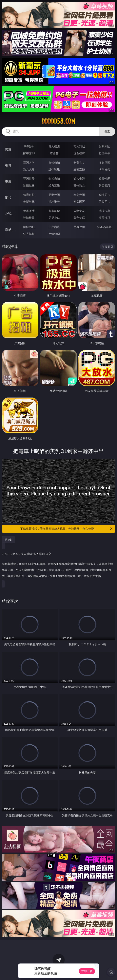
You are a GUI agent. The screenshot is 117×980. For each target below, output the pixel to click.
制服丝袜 (29, 185)
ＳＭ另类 (104, 169)
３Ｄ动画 (104, 162)
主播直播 (79, 169)
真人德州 (54, 146)
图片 (8, 198)
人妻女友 (79, 211)
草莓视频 (79, 227)
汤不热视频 (104, 227)
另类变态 (104, 185)
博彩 (8, 149)
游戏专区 (104, 146)
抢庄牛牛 (104, 153)
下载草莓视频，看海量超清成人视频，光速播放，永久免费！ (67, 529)
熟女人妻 (29, 169)
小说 (8, 214)
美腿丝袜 (29, 201)
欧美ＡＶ (79, 162)
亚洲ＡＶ (29, 162)
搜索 (107, 131)
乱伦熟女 (79, 185)
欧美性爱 (104, 179)
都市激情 (29, 211)
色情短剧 (54, 234)
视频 (8, 165)
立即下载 (87, 971)
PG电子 (29, 146)
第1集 (8, 540)
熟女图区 (79, 201)
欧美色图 (79, 195)
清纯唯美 (54, 201)
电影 (8, 181)
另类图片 (104, 201)
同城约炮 (29, 227)
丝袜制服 (54, 169)
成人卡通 (79, 179)
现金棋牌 (79, 153)
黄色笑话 (79, 218)
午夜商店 (54, 227)
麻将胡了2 (29, 153)
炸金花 (54, 153)
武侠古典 (104, 211)
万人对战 (79, 146)
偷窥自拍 (29, 195)
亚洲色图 (54, 195)
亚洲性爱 (29, 179)
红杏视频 (29, 234)
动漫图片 (104, 195)
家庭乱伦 (54, 211)
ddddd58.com (58, 121)
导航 (8, 230)
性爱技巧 (104, 218)
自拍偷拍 (54, 162)
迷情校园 (29, 218)
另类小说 (54, 218)
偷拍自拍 (54, 179)
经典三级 (54, 185)
